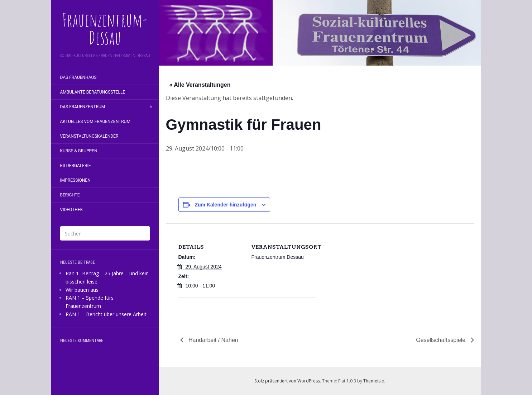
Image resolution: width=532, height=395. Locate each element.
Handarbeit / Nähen (213, 340)
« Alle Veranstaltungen (200, 85)
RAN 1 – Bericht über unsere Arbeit (106, 314)
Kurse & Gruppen (79, 151)
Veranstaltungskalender (89, 136)
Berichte (70, 195)
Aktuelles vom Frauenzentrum (95, 122)
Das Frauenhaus (78, 77)
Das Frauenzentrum (83, 107)
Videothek (72, 210)
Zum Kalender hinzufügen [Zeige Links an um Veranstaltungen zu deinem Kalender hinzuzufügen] (225, 205)
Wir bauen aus (82, 290)
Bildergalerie (76, 166)
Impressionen (75, 180)
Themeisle (374, 381)
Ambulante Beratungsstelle (93, 92)
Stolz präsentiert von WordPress (287, 381)
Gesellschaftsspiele (441, 340)
